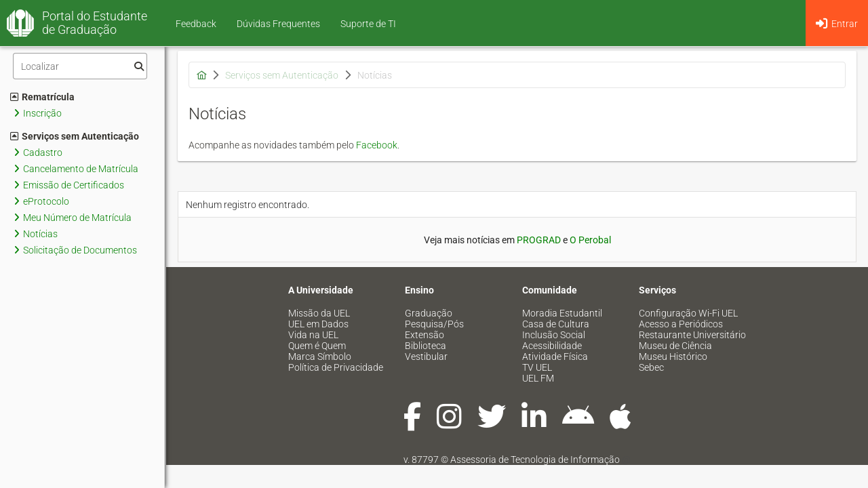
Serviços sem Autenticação (75, 136)
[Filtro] (80, 66)
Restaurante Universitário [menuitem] (692, 335)
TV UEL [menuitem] (537, 367)
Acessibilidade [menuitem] (552, 346)
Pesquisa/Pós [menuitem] (434, 324)
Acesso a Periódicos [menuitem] (681, 324)
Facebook (377, 145)
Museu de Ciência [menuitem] (675, 346)
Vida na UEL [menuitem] (313, 335)
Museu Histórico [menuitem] (673, 357)
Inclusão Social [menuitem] (554, 335)
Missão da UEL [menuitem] (319, 313)
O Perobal (590, 240)
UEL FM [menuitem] (538, 378)
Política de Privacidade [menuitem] (336, 367)
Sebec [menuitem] (651, 367)
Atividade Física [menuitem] (555, 357)
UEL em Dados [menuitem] (318, 324)
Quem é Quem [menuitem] (317, 346)
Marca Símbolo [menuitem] (320, 357)
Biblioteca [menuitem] (426, 346)
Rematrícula (42, 97)
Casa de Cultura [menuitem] (556, 324)
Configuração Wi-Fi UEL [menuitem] (688, 313)
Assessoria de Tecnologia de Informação (535, 460)
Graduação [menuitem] (429, 313)
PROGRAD (539, 240)
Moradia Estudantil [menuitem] (562, 313)
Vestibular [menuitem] (426, 357)
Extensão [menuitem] (425, 335)
